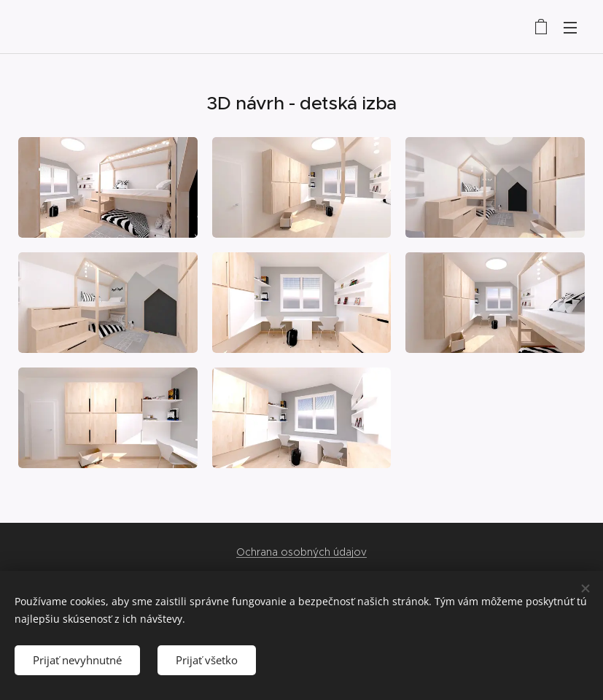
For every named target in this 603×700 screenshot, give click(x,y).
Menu (570, 28)
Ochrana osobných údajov (301, 552)
